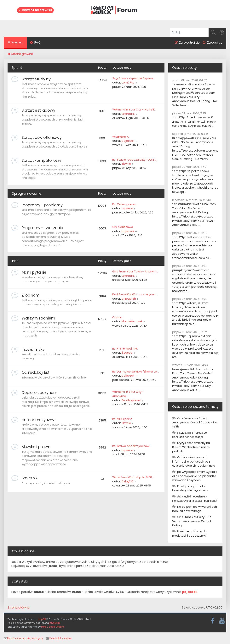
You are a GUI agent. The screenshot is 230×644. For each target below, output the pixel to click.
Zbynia (126, 164)
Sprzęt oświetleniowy (42, 137)
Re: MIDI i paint (122, 419)
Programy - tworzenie (42, 228)
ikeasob (127, 353)
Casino (117, 317)
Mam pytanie (34, 272)
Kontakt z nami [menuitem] (59, 638)
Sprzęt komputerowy (41, 160)
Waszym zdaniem (38, 318)
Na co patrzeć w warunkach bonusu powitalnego (195, 509)
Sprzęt (17, 68)
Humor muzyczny (38, 420)
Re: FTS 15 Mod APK (125, 349)
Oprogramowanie (26, 194)
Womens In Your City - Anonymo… (128, 394)
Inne (15, 261)
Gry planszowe (123, 227)
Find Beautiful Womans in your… (134, 294)
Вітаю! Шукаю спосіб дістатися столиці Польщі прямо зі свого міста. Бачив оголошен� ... (194, 122)
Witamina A (121, 137)
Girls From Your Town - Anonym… (135, 271)
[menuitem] (35, 43)
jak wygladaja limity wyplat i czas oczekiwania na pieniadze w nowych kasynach (194, 476)
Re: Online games (124, 204)
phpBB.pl (55, 623)
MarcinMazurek (132, 321)
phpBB (42, 619)
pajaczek (128, 141)
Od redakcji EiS (35, 372)
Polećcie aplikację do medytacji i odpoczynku (189, 534)
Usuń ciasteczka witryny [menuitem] (23, 638)
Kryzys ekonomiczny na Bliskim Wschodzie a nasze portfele (191, 447)
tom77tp (128, 83)
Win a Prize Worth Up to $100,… (133, 477)
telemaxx (128, 114)
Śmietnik (29, 478)
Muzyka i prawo (36, 447)
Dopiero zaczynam (39, 393)
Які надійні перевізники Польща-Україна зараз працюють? (195, 499)
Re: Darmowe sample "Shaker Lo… (135, 372)
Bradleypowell (131, 400)
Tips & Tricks (33, 349)
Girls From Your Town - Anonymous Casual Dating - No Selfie (195, 422)
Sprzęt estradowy (38, 110)
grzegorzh (129, 299)
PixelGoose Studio (53, 627)
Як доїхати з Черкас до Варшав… (133, 78)
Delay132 (127, 481)
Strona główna (19, 608)
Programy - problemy (42, 205)
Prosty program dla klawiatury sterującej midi (190, 488)
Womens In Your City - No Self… (134, 110)
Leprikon (127, 208)
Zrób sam (31, 295)
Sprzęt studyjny (36, 79)
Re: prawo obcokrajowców (131, 446)
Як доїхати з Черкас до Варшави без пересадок (190, 435)
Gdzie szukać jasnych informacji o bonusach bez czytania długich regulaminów (194, 462)
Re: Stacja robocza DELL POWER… (135, 160)
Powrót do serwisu (35, 10)
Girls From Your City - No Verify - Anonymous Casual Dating (192, 521)
